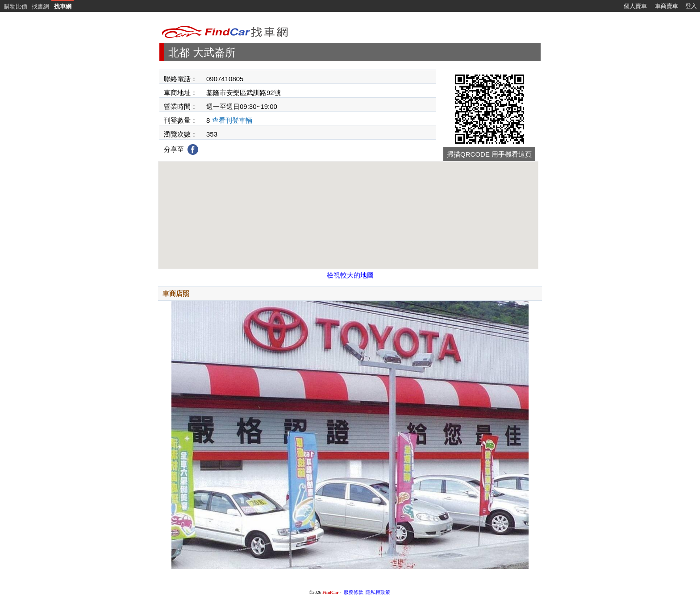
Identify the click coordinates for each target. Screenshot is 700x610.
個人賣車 (635, 6)
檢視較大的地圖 (350, 275)
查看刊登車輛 (232, 120)
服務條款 (354, 592)
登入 (691, 6)
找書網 (40, 6)
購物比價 (16, 6)
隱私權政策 (378, 592)
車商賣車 (667, 6)
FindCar (331, 592)
